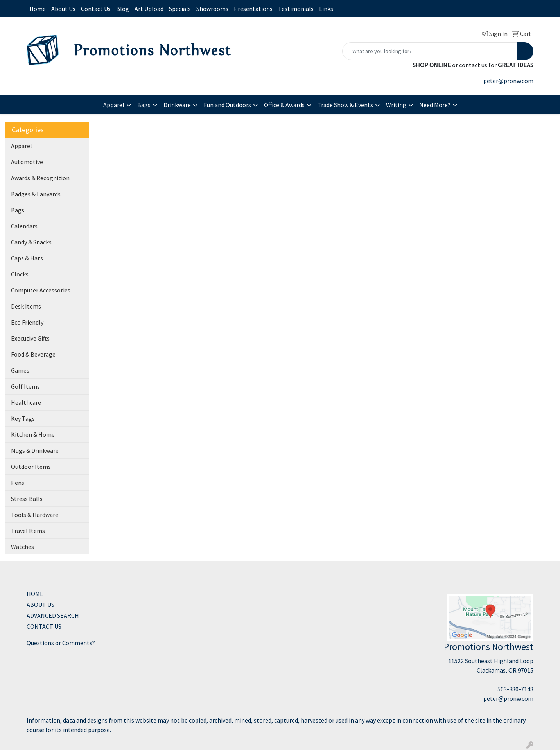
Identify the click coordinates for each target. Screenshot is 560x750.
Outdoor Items (31, 467)
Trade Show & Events (345, 105)
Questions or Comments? (61, 643)
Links (326, 9)
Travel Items (28, 531)
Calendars (24, 226)
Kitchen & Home (33, 434)
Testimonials (296, 9)
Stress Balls (27, 499)
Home (38, 9)
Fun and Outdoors (227, 105)
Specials (180, 9)
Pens (18, 483)
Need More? (435, 105)
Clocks (20, 274)
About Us (63, 9)
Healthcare (26, 402)
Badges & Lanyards (36, 194)
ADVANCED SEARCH (53, 615)
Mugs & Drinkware (35, 450)
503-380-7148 (515, 689)
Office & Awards (284, 105)
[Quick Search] (430, 51)
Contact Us (96, 9)
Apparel (114, 105)
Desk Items (26, 306)
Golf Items (25, 386)
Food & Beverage (33, 354)
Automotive (27, 162)
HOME (35, 594)
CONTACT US (44, 626)
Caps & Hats (27, 258)
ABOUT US (40, 605)
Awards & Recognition (40, 178)
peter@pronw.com (508, 81)
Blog (123, 9)
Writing (396, 105)
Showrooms (212, 9)
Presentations (253, 9)
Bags (144, 105)
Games (20, 370)
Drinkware (177, 105)
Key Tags (23, 418)
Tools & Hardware (35, 515)
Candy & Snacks (31, 242)
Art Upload (149, 9)
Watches (22, 547)
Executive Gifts (30, 338)
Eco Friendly (27, 322)
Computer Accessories (41, 290)
